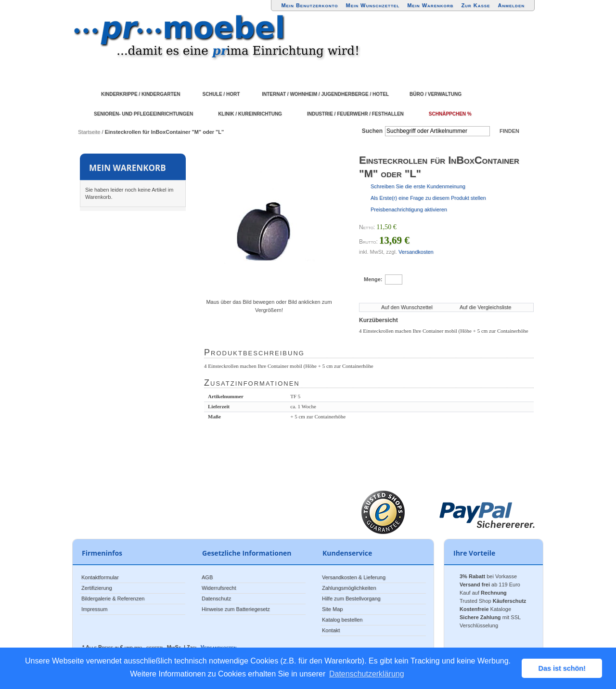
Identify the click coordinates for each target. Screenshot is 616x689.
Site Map (332, 609)
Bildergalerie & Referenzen (113, 598)
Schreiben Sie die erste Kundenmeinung (418, 186)
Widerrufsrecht (219, 588)
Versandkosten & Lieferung (354, 577)
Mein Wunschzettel (372, 5)
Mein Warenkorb (430, 5)
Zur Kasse (475, 5)
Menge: (373, 279)
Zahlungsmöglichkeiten (349, 588)
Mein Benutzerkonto (309, 5)
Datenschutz (216, 598)
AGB (207, 577)
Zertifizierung (97, 588)
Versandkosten (416, 252)
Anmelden (512, 5)
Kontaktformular (100, 577)
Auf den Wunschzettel (407, 307)
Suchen (372, 131)
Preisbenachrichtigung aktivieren (409, 209)
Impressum (94, 609)
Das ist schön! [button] (562, 668)
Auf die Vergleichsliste (486, 307)
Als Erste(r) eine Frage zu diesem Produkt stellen (428, 198)
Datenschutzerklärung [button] (367, 674)
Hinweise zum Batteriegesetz (236, 609)
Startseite (89, 132)
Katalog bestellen (342, 620)
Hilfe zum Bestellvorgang (351, 598)
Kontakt (331, 630)
